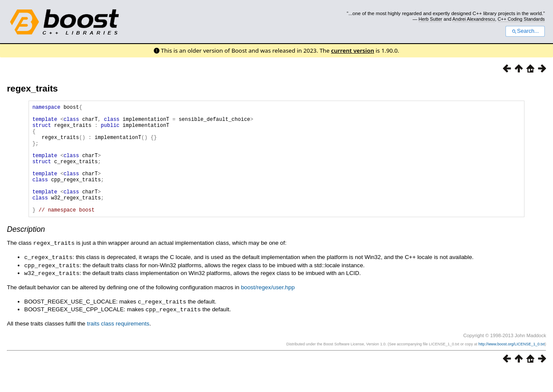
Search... (525, 31)
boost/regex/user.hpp (268, 309)
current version (353, 51)
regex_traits (32, 88)
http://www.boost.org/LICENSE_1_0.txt (512, 365)
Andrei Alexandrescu (474, 19)
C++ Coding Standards (521, 19)
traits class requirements (118, 344)
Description (26, 253)
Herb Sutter (431, 19)
